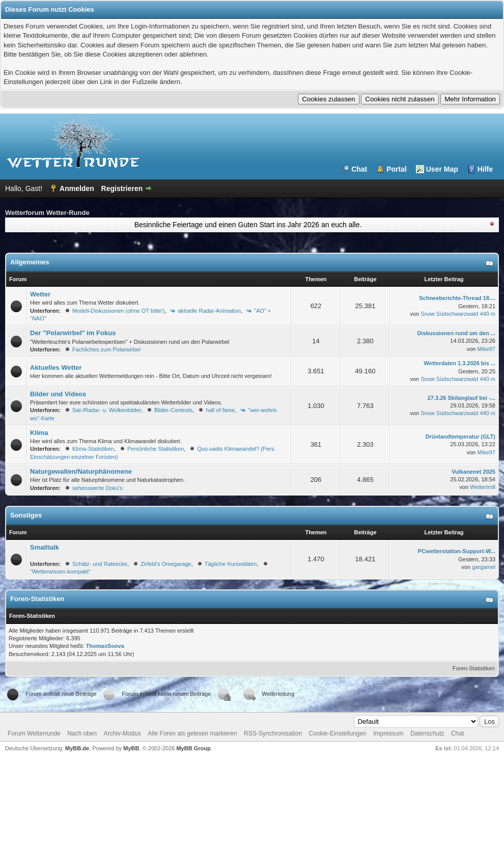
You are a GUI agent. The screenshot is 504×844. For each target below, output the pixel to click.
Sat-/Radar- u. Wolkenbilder (107, 410)
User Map (442, 169)
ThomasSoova (105, 646)
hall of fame (220, 410)
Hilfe (485, 169)
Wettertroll (483, 487)
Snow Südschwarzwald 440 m (458, 314)
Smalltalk (45, 547)
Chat (359, 169)
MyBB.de (77, 748)
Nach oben (82, 733)
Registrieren (122, 188)
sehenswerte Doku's (97, 488)
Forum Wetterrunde (34, 733)
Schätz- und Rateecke (100, 564)
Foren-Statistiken (474, 668)
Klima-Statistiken (93, 449)
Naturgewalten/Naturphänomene (81, 471)
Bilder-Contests (173, 410)
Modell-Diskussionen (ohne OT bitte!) (118, 311)
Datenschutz (427, 733)
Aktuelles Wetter (56, 367)
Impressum (388, 733)
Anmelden (77, 188)
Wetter (40, 294)
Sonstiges (26, 515)
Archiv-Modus (122, 733)
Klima (39, 433)
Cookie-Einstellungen (337, 733)
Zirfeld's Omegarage (166, 564)
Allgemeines (30, 262)
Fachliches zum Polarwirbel (106, 349)
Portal (397, 169)
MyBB (131, 748)
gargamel (484, 567)
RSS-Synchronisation (273, 733)
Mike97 (486, 349)
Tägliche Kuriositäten (231, 564)
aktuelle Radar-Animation (209, 311)
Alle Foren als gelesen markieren (192, 733)
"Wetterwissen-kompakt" (60, 571)
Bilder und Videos (58, 394)
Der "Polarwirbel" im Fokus (73, 333)
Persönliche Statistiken (156, 449)
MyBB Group (193, 748)
